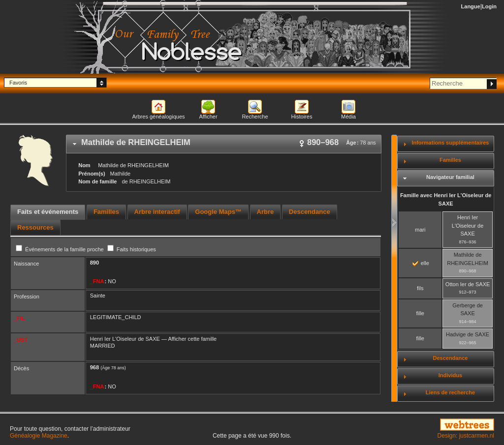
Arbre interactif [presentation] (157, 212)
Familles (450, 160)
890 (94, 263)
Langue (471, 6)
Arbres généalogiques (158, 117)
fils (420, 288)
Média (348, 117)
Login (489, 6)
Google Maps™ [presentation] (218, 212)
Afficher (208, 117)
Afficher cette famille (192, 339)
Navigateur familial (450, 177)
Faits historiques (132, 249)
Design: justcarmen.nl (466, 436)
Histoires (302, 117)
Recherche (255, 117)
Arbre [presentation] (266, 212)
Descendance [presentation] (310, 212)
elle (421, 263)
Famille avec (446, 199)
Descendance (450, 358)
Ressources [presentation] (35, 227)
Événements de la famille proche (61, 249)
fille (420, 313)
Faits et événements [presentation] (48, 212)
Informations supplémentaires (450, 143)
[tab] (224, 144)
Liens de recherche (450, 392)
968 (94, 367)
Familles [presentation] (106, 212)
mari (420, 230)
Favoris (18, 83)
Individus (450, 375)
